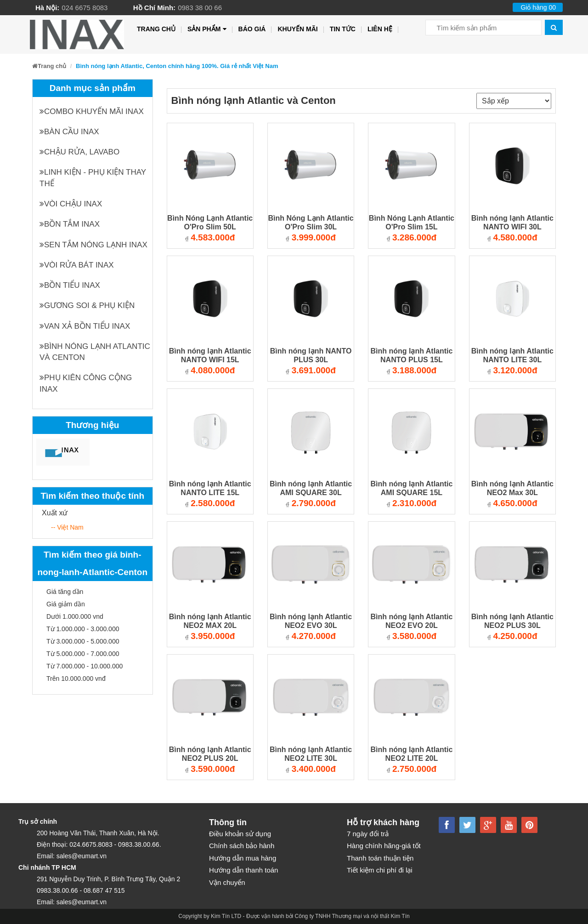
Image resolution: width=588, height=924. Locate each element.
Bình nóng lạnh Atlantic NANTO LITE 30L (512, 355)
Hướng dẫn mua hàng (243, 858)
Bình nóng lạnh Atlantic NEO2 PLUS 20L (210, 754)
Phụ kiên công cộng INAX (86, 383)
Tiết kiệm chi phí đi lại (380, 870)
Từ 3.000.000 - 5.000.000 (83, 641)
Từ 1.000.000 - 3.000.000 (83, 629)
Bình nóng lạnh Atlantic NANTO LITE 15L (210, 488)
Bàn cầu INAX (69, 132)
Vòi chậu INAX (71, 204)
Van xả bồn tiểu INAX (85, 326)
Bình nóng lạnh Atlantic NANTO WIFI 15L (210, 355)
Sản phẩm (207, 29)
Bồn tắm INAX (70, 224)
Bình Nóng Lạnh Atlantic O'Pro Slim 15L (412, 222)
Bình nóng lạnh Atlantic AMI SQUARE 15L (411, 488)
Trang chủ (156, 29)
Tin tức (343, 29)
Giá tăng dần (65, 592)
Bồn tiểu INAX (70, 285)
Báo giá (252, 29)
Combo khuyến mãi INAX (92, 111)
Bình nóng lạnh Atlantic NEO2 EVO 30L (311, 621)
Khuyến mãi (297, 29)
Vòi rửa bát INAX (77, 265)
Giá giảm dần (66, 604)
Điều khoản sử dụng (240, 834)
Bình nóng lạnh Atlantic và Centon (95, 352)
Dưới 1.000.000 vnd (75, 616)
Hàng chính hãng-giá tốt (384, 846)
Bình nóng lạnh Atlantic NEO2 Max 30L (512, 488)
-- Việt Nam (67, 527)
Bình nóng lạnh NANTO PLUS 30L (311, 355)
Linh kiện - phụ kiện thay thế (93, 178)
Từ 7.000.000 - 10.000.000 (85, 666)
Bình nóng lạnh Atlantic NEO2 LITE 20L (411, 754)
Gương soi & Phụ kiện (87, 305)
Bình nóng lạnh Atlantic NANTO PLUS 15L (411, 355)
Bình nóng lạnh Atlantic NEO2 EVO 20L (411, 621)
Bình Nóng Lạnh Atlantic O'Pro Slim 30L (311, 222)
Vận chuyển (227, 882)
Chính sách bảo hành (242, 846)
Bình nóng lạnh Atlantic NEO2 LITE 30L (311, 754)
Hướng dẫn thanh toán (243, 870)
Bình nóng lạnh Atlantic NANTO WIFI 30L (512, 222)
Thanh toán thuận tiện (380, 858)
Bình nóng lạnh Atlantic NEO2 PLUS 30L (512, 621)
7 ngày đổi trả (368, 834)
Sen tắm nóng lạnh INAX (93, 245)
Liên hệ (380, 29)
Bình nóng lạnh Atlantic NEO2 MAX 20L (210, 621)
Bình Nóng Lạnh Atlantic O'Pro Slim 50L (210, 222)
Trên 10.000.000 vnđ (76, 679)
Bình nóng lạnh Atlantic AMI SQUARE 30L (311, 488)
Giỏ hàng (538, 7)
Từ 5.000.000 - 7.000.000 (83, 654)
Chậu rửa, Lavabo (79, 152)
